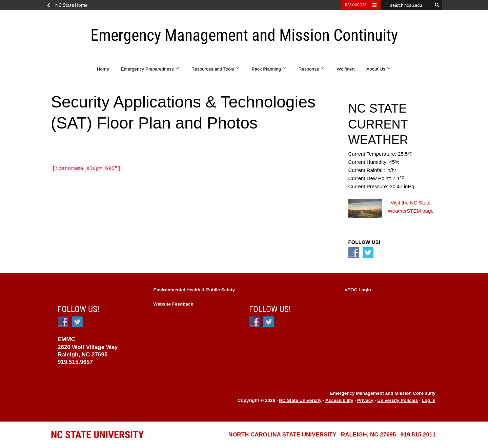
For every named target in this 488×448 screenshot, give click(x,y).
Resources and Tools (216, 69)
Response (312, 69)
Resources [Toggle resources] (356, 5)
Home (103, 69)
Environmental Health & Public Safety (194, 290)
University (97, 435)
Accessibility (339, 400)
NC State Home (71, 5)
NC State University (300, 400)
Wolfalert (346, 69)
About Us (379, 69)
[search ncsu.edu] (407, 5)
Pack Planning (269, 69)
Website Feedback (174, 304)
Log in (429, 400)
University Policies (398, 400)
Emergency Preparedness (150, 69)
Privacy (365, 400)
